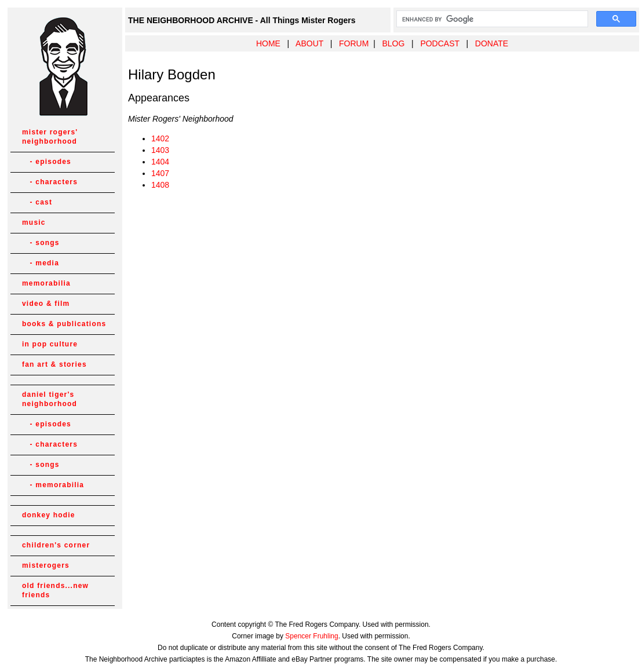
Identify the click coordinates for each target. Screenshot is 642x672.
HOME (268, 43)
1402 (160, 138)
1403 (160, 150)
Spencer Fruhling (311, 636)
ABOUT (309, 43)
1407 (160, 173)
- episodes (47, 162)
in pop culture (50, 344)
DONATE (492, 43)
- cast (37, 202)
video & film (46, 304)
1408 (160, 185)
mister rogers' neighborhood (50, 137)
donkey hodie (49, 515)
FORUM (354, 43)
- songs (41, 243)
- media (41, 263)
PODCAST (439, 43)
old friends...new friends (55, 590)
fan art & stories (54, 364)
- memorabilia (53, 485)
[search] (491, 19)
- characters (50, 182)
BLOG (393, 43)
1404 (160, 162)
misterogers (46, 565)
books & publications (64, 324)
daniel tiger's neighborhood (50, 399)
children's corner (56, 545)
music (34, 222)
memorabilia (46, 283)
